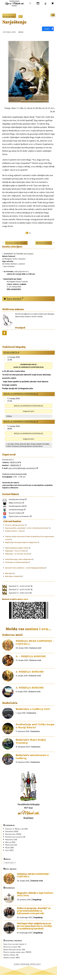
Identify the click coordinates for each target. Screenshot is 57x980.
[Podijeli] (48, 29)
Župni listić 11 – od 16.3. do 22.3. (20, 586)
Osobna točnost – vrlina (14, 531)
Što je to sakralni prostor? (15, 525)
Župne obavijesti (14, 299)
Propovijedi (10, 845)
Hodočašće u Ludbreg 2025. (33, 709)
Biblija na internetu (15, 503)
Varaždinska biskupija (16, 510)
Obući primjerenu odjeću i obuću (17, 548)
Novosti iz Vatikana (15, 513)
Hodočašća (32, 713)
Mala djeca (9, 573)
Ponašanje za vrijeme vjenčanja (17, 562)
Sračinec (29, 818)
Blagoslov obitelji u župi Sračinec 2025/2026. (35, 894)
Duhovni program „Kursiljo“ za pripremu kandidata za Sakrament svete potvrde (34, 911)
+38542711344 (14, 462)
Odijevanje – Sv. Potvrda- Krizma (17, 554)
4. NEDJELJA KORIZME (30, 672)
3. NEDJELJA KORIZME (30, 688)
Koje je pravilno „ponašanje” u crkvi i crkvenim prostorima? (27, 528)
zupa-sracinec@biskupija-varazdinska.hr (22, 468)
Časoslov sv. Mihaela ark (15, 829)
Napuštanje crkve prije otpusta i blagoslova (21, 542)
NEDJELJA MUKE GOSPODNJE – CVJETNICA (34, 875)
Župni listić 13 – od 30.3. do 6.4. (19, 593)
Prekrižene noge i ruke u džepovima (18, 559)
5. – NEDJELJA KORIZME (31, 656)
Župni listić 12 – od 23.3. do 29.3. (20, 589)
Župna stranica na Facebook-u (19, 516)
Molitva (8, 842)
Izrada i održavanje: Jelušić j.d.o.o (27, 964)
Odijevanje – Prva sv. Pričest (15, 551)
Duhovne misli (9, 17)
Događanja (9, 831)
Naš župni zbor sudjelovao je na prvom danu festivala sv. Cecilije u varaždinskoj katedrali (34, 926)
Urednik (21, 32)
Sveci (7, 850)
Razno (8, 848)
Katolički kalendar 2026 (17, 506)
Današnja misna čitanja (17, 499)
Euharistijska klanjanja (14, 837)
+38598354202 (14, 465)
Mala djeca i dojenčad (13, 576)
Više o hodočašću (14, 289)
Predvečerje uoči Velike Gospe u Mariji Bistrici (35, 726)
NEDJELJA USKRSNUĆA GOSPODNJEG (20, 394)
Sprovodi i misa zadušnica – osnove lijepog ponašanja (25, 568)
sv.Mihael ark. (29, 813)
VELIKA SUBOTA (10, 352)
